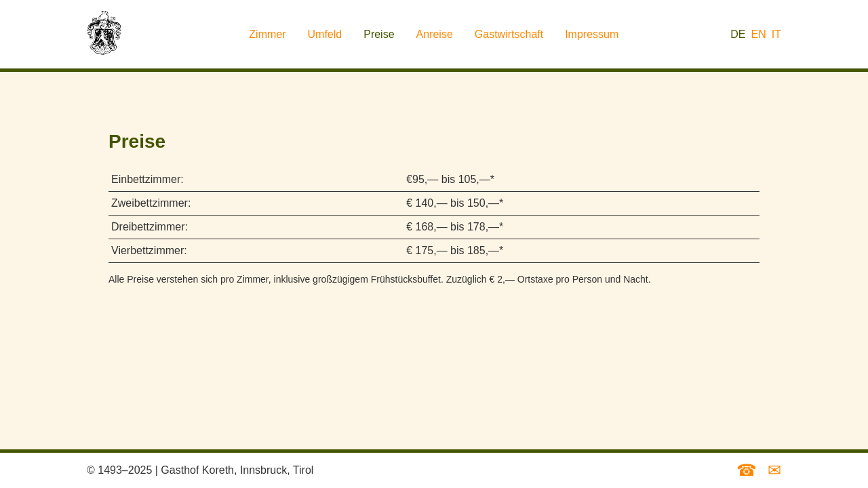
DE (738, 34)
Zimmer (267, 34)
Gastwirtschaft (509, 34)
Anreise (435, 34)
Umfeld (325, 34)
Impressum (592, 34)
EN (759, 34)
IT (776, 34)
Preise (379, 34)
